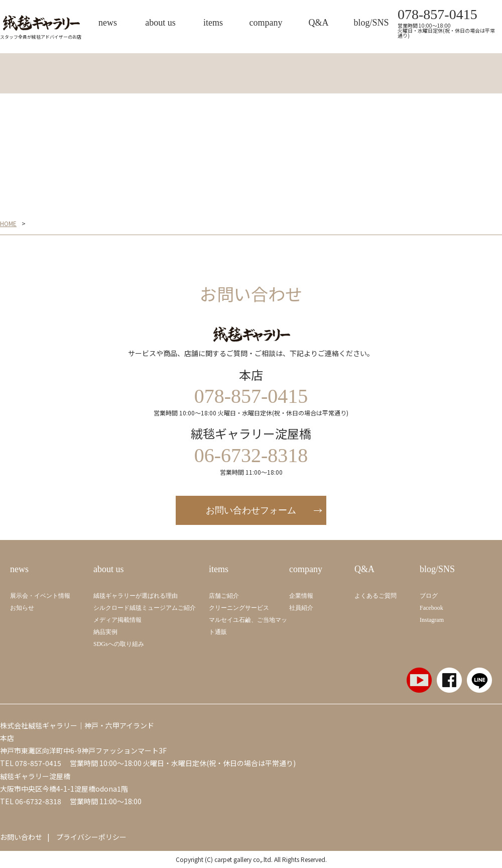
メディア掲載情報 (117, 620)
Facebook (431, 608)
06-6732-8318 (38, 801)
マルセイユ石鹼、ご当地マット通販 (248, 626)
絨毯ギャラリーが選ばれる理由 (136, 596)
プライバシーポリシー (91, 837)
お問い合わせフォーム (251, 510)
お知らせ (22, 608)
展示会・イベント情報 (40, 596)
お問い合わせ (21, 837)
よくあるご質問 (375, 596)
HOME (8, 224)
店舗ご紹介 (224, 596)
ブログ (429, 596)
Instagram (432, 620)
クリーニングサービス (239, 608)
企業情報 (301, 596)
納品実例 (105, 632)
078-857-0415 (437, 15)
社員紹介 (301, 608)
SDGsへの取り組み (119, 644)
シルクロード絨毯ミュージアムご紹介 (145, 608)
